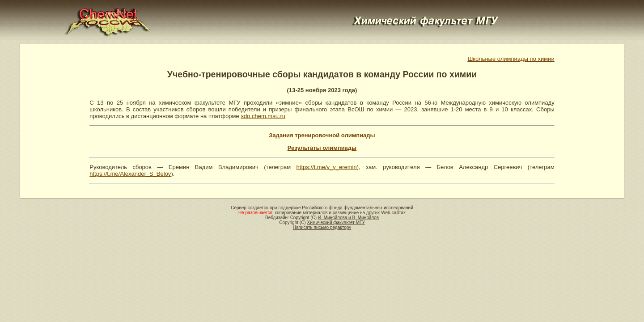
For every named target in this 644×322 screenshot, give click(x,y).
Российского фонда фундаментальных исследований (357, 208)
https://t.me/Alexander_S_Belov (130, 174)
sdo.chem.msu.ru (263, 116)
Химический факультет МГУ (336, 222)
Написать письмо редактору (322, 227)
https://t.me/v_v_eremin (327, 167)
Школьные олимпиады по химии (511, 59)
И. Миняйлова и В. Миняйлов (348, 218)
